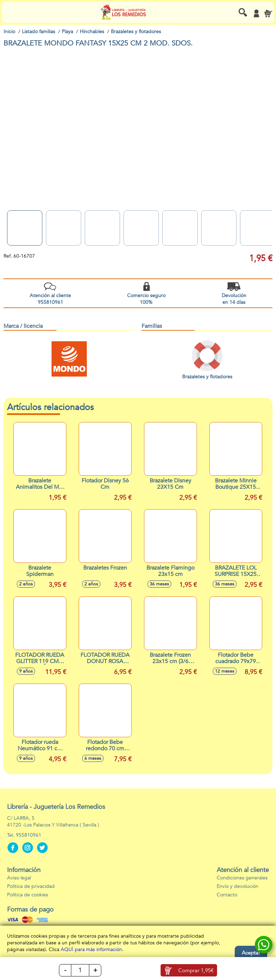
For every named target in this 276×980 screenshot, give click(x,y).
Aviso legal (19, 878)
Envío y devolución (238, 886)
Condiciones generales (242, 878)
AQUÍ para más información (91, 949)
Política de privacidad (31, 886)
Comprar (196, 970)
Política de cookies (28, 895)
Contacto (227, 895)
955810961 (29, 835)
